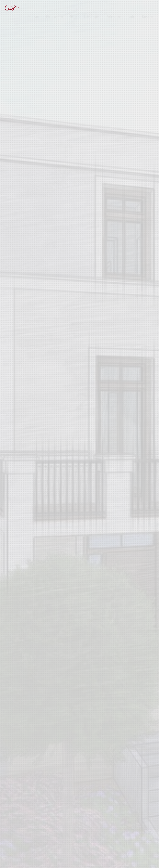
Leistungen (92, 8)
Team (73, 8)
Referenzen (114, 8)
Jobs (132, 8)
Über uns (33, 8)
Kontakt (148, 8)
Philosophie (55, 8)
